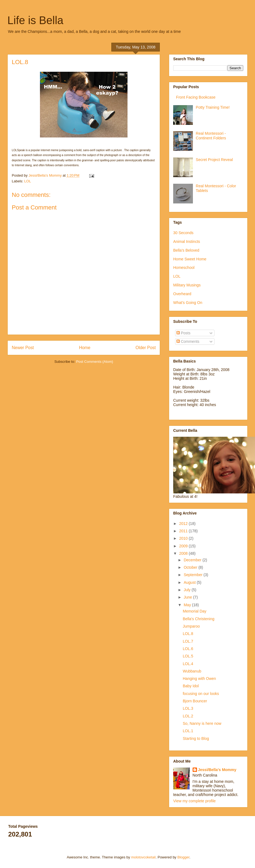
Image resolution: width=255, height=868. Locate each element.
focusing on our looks (201, 694)
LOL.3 (188, 708)
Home (85, 348)
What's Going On (188, 303)
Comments (188, 341)
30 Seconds (183, 233)
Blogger (183, 857)
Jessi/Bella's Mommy (217, 770)
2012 (184, 524)
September (193, 575)
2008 (184, 553)
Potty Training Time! (213, 107)
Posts (183, 333)
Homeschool (184, 268)
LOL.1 (188, 731)
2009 (184, 546)
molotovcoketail (143, 857)
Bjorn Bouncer (195, 701)
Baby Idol (191, 686)
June (188, 597)
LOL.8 (188, 634)
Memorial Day (195, 611)
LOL (28, 181)
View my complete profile (194, 801)
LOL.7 (188, 641)
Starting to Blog (196, 738)
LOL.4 (188, 664)
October (191, 567)
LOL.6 (188, 649)
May (188, 605)
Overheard (182, 294)
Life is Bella (35, 20)
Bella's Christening (199, 619)
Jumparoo (191, 626)
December (193, 560)
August (190, 582)
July (188, 590)
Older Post (146, 348)
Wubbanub (192, 671)
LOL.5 (188, 656)
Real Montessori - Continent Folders (211, 136)
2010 (184, 538)
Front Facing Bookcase (196, 97)
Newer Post (23, 348)
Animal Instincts (187, 242)
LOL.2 (188, 716)
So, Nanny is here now (202, 723)
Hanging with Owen (199, 679)
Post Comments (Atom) (95, 362)
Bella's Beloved (186, 250)
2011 (184, 531)
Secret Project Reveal (214, 160)
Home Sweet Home (190, 259)
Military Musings (187, 285)
